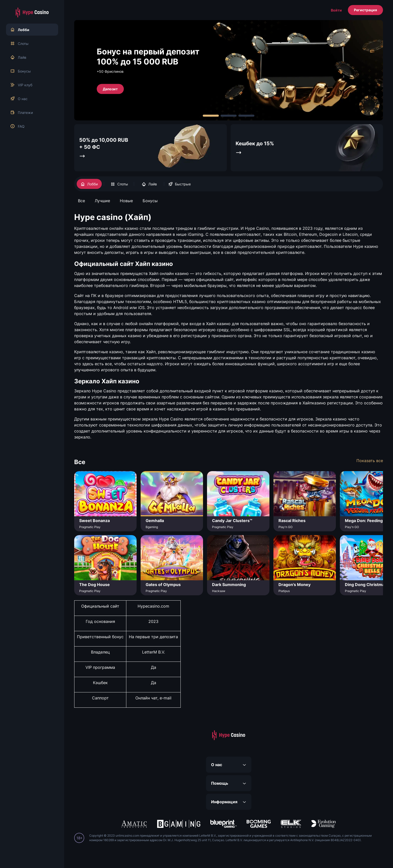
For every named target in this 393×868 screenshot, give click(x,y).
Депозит (110, 89)
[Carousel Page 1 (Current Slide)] (211, 116)
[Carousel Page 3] (246, 116)
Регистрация (365, 10)
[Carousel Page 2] (229, 116)
